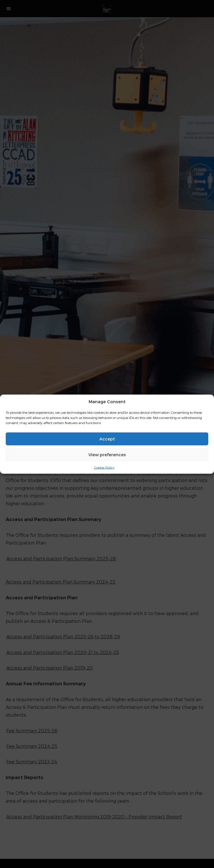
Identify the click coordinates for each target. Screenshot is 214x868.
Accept (107, 439)
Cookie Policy (104, 467)
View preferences (107, 455)
